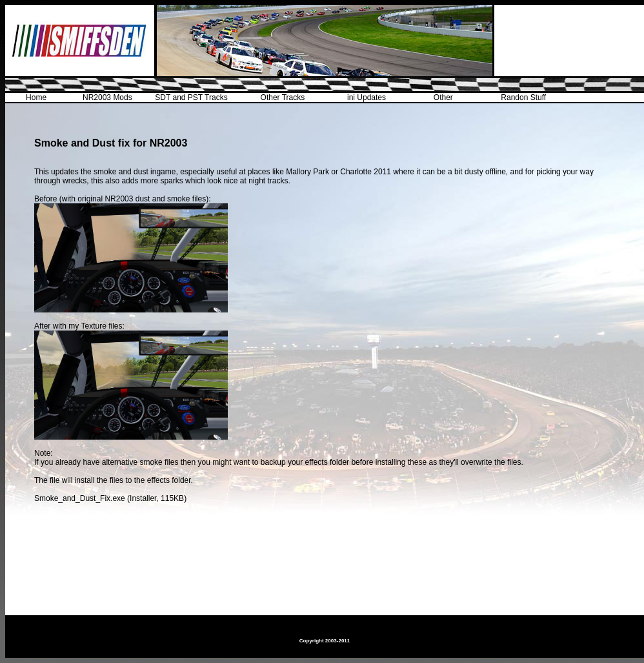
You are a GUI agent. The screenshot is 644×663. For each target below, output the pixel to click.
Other (443, 97)
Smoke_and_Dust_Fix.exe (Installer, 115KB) (110, 498)
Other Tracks (283, 97)
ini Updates (367, 97)
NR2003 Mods (107, 97)
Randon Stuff (523, 97)
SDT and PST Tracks (191, 97)
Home (36, 97)
